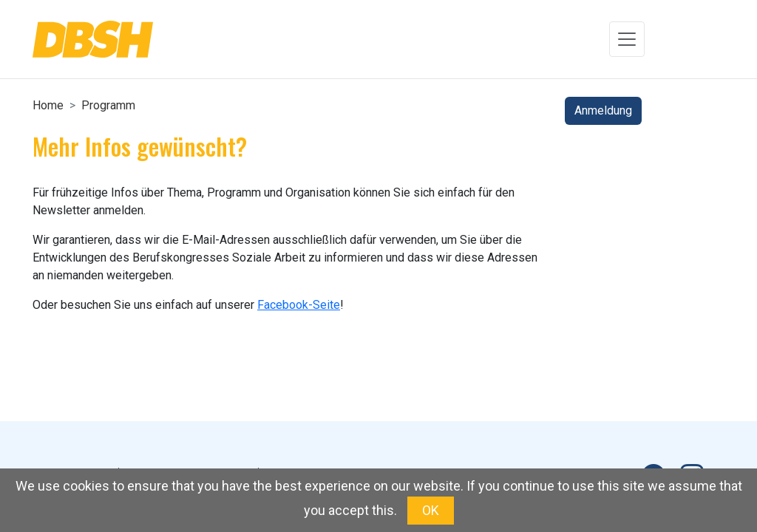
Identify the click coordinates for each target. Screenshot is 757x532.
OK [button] (431, 510)
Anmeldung (603, 110)
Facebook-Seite (299, 305)
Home (48, 105)
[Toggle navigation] (627, 39)
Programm (108, 105)
